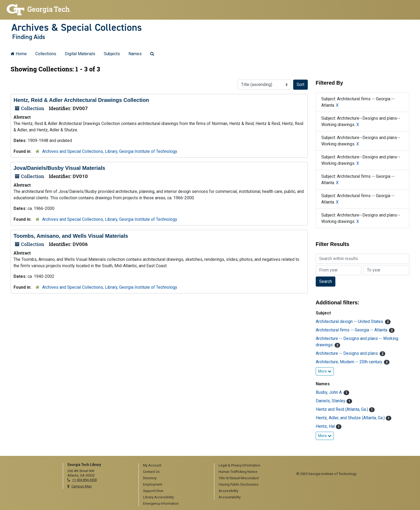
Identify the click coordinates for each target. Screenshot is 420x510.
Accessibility (228, 491)
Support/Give (153, 491)
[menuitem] (175, 466)
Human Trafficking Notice (238, 472)
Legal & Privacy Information (239, 465)
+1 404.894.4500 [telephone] (85, 480)
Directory (150, 478)
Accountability (230, 497)
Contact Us (151, 472)
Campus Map (82, 486)
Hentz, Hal (326, 426)
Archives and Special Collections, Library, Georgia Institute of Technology (110, 151)
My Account (152, 465)
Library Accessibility (158, 497)
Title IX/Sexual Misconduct (239, 478)
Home (19, 54)
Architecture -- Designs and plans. (348, 353)
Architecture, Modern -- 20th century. (350, 362)
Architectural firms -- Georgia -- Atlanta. (352, 330)
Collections (46, 54)
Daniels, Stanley (331, 401)
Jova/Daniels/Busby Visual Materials (59, 168)
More (325, 371)
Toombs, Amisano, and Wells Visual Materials (71, 236)
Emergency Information (161, 503)
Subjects (112, 54)
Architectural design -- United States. (350, 321)
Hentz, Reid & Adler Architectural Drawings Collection (81, 100)
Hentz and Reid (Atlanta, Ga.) (342, 409)
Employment (153, 484)
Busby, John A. (330, 392)
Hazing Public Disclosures (239, 484)
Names (135, 54)
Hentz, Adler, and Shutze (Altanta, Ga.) (351, 418)
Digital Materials (80, 54)
